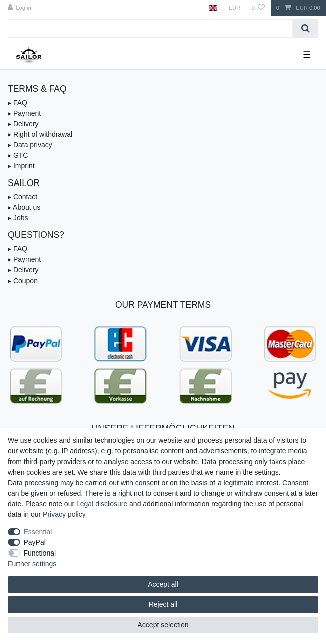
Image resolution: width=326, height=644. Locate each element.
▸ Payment (24, 113)
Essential (38, 532)
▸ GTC (18, 155)
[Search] (306, 28)
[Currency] (234, 8)
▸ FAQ (17, 103)
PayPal (35, 542)
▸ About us (24, 207)
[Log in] (19, 8)
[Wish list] (258, 8)
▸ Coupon (23, 281)
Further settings (32, 564)
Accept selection (163, 625)
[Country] (213, 8)
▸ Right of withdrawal (40, 134)
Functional (40, 553)
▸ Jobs (18, 218)
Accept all (163, 584)
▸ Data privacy (30, 145)
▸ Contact (22, 197)
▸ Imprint (21, 166)
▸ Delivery (23, 124)
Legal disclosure (102, 504)
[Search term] (150, 28)
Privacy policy (64, 514)
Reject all (163, 604)
